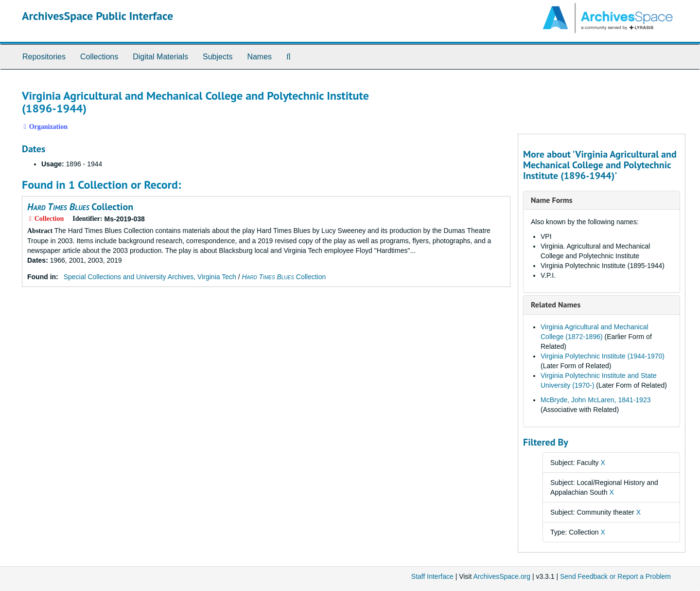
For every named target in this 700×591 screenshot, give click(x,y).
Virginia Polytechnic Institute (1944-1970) (603, 356)
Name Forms (551, 200)
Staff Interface (432, 576)
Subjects (218, 57)
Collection (80, 207)
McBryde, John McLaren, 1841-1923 (595, 400)
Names (259, 57)
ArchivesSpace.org (502, 576)
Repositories (44, 57)
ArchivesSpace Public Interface (97, 16)
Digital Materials (160, 57)
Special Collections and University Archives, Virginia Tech (150, 277)
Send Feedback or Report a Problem (615, 576)
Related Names (556, 304)
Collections (99, 57)
